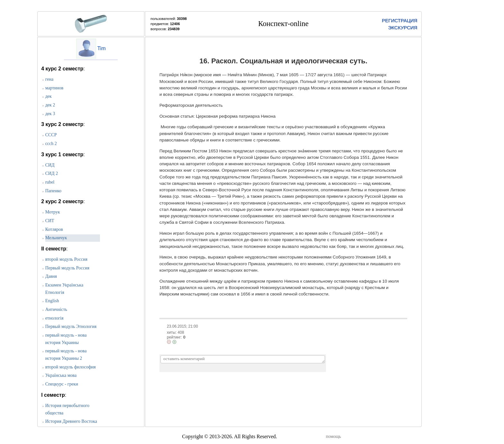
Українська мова (61, 375)
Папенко (53, 191)
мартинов (54, 88)
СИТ (50, 221)
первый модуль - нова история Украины (66, 339)
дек (49, 96)
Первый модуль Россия (67, 268)
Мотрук (53, 212)
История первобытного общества (67, 409)
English (52, 301)
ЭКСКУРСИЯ (403, 27)
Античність (56, 309)
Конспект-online (283, 24)
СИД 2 (52, 173)
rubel (50, 182)
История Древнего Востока (71, 421)
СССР (51, 135)
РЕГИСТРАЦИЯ (400, 20)
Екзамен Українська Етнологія (64, 289)
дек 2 (50, 105)
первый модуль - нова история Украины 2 (66, 355)
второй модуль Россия (66, 259)
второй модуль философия (71, 367)
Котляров (54, 229)
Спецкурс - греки (62, 384)
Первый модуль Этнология (71, 326)
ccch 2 (51, 144)
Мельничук (56, 238)
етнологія (54, 318)
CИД (50, 165)
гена (49, 79)
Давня (51, 276)
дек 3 (50, 114)
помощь (333, 436)
